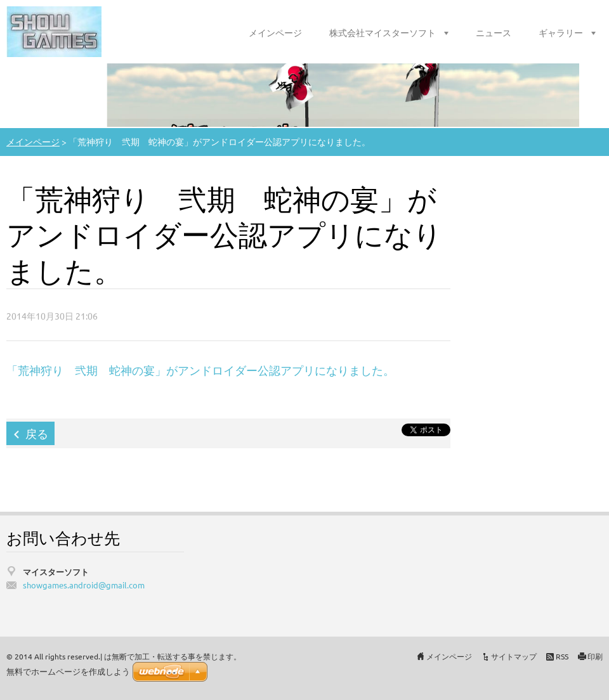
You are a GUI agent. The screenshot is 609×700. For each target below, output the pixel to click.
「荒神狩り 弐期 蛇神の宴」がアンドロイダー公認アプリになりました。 (203, 370)
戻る (37, 433)
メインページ (275, 32)
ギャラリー (561, 32)
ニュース (494, 32)
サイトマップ (514, 656)
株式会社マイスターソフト (383, 32)
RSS (562, 656)
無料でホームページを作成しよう (68, 672)
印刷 (595, 656)
